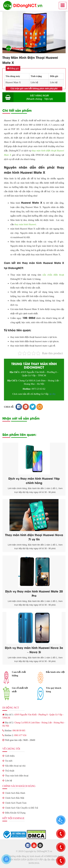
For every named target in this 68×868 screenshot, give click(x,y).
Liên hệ (9, 781)
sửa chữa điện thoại (53, 275)
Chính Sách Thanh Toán (16, 803)
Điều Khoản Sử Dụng (15, 813)
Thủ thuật (10, 771)
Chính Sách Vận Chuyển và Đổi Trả (22, 808)
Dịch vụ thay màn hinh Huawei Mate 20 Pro (34, 593)
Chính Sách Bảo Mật (15, 798)
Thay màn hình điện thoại (17, 776)
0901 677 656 (20, 735)
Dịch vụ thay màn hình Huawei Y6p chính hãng (34, 480)
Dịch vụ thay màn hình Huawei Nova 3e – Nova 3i (34, 650)
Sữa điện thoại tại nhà (15, 766)
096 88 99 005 (19, 731)
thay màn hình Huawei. (26, 224)
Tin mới (9, 761)
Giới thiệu (10, 756)
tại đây (52, 394)
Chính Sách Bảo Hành (15, 793)
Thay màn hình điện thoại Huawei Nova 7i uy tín (34, 537)
